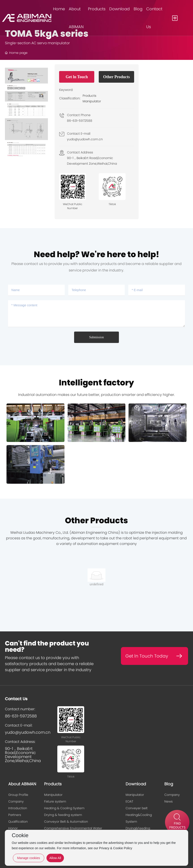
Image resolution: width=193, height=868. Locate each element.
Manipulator (92, 101)
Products (89, 96)
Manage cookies (28, 858)
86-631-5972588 (80, 121)
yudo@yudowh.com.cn (85, 139)
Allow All (55, 858)
